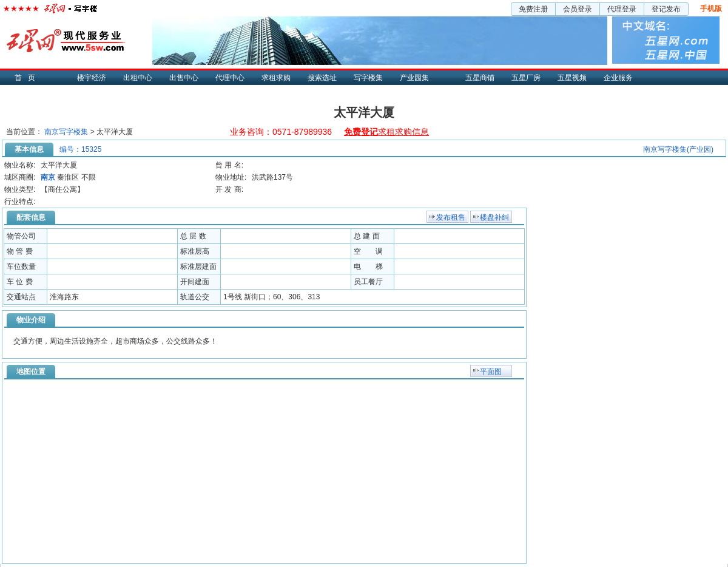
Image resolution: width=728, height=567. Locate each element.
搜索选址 (322, 78)
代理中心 (230, 78)
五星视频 (572, 78)
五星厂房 (526, 78)
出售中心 (184, 78)
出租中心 (138, 78)
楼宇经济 (92, 78)
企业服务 (618, 78)
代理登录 (622, 9)
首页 (28, 78)
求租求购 (276, 78)
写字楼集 (368, 78)
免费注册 (533, 9)
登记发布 (666, 9)
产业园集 (414, 78)
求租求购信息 (386, 132)
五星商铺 (480, 78)
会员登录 (578, 9)
